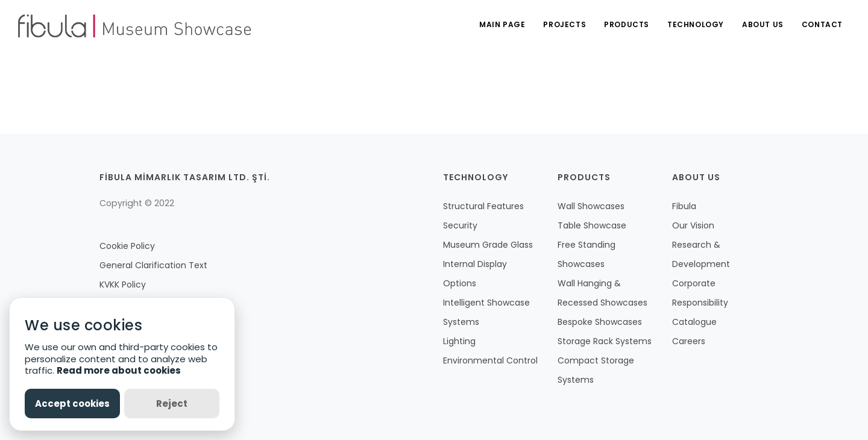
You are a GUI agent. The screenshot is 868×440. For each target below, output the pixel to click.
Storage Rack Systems (605, 341)
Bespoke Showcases (600, 322)
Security (460, 225)
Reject (172, 404)
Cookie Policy (127, 246)
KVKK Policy (123, 284)
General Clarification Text (153, 265)
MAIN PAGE (502, 24)
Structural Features (483, 206)
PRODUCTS (627, 24)
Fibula (684, 206)
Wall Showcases (591, 206)
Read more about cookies (119, 370)
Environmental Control (490, 360)
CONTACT (822, 24)
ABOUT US (763, 24)
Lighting (459, 341)
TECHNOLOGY (696, 24)
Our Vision (693, 225)
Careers (689, 341)
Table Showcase (592, 225)
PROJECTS (565, 24)
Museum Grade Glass (488, 245)
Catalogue (694, 322)
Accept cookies (72, 404)
